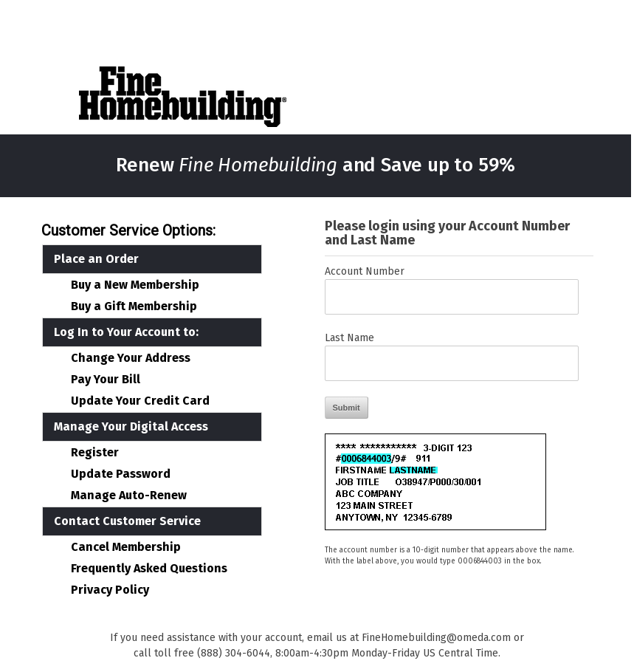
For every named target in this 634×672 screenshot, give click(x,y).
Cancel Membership (126, 547)
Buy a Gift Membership (134, 306)
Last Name (349, 338)
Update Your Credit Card (140, 401)
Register (95, 453)
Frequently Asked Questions (149, 569)
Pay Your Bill (106, 380)
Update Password (121, 474)
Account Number (365, 271)
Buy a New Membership (135, 285)
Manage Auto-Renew (129, 496)
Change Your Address (131, 358)
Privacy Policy (110, 590)
